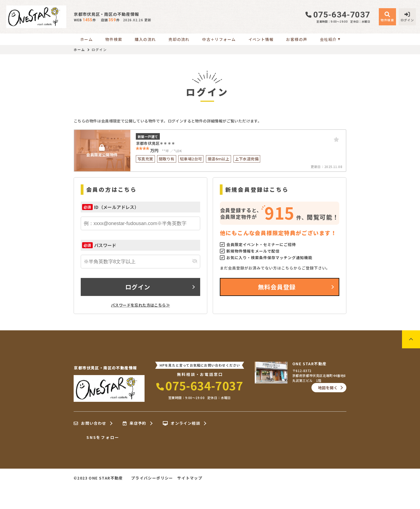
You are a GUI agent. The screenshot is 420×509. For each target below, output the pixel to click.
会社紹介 (328, 39)
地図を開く (328, 388)
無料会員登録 (277, 287)
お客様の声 (297, 39)
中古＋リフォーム (219, 39)
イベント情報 (261, 39)
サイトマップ (190, 478)
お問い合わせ (90, 423)
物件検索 (114, 39)
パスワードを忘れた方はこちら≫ (140, 305)
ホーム (86, 39)
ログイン (138, 287)
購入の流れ (145, 39)
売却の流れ (179, 39)
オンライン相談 (181, 423)
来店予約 (135, 423)
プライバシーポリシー (152, 478)
